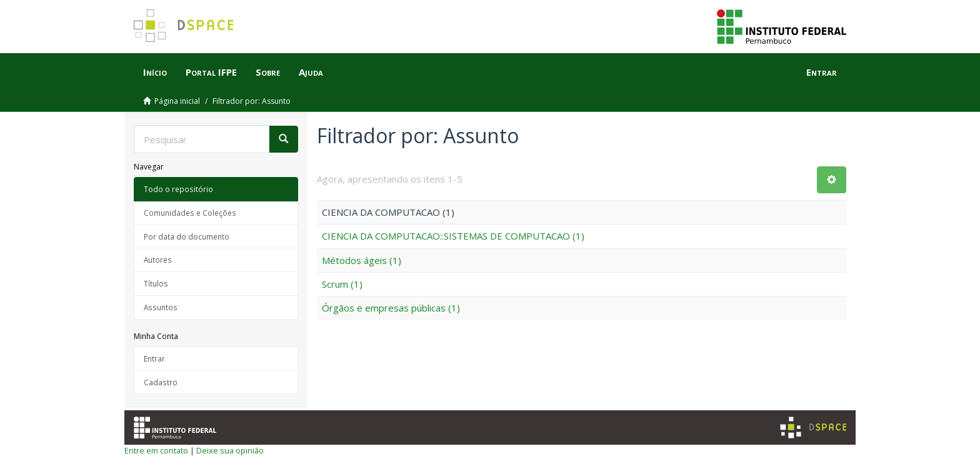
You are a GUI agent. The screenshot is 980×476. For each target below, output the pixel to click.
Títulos (156, 283)
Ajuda (311, 72)
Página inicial (177, 101)
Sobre (268, 72)
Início (155, 72)
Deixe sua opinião (230, 450)
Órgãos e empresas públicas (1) (391, 308)
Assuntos (161, 307)
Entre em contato (156, 450)
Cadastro (161, 382)
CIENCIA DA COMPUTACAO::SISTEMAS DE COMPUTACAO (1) (453, 236)
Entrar (154, 358)
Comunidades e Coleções (190, 213)
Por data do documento (187, 236)
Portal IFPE (211, 72)
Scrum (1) (342, 284)
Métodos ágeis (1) (362, 260)
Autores (158, 260)
